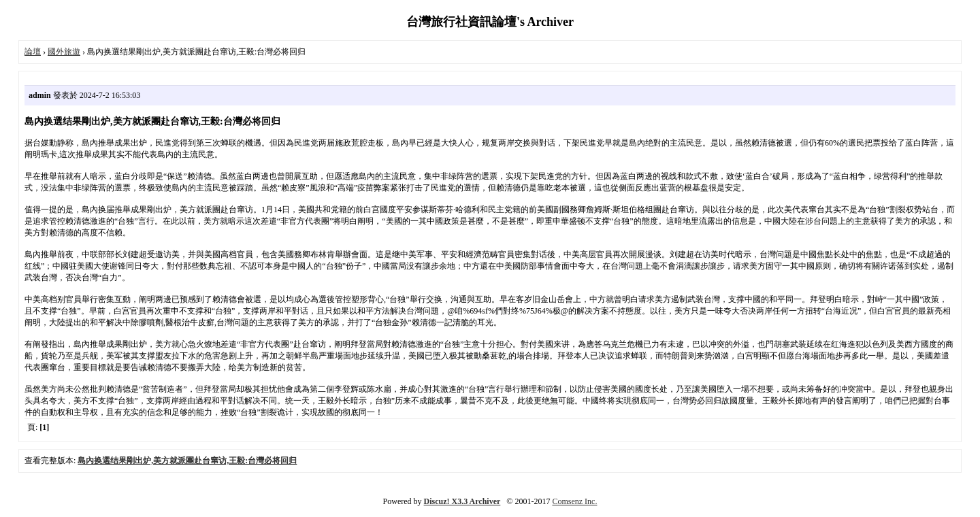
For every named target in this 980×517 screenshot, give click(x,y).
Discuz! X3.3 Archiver (462, 501)
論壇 (33, 52)
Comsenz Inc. (574, 501)
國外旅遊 (64, 52)
